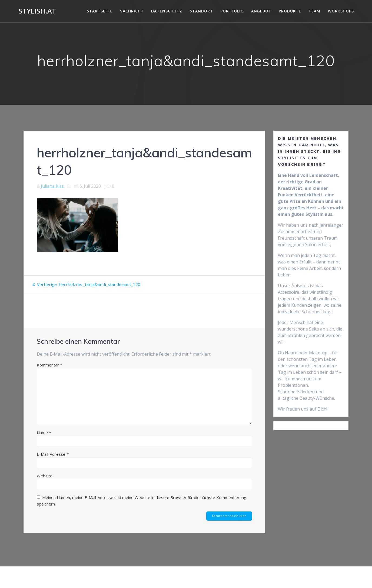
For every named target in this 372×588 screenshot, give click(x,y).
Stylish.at (37, 11)
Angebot (261, 11)
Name (44, 439)
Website (45, 482)
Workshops (341, 11)
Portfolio (232, 11)
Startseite (99, 11)
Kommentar (49, 371)
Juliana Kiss (52, 186)
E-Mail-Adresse (53, 461)
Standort (201, 11)
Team (314, 11)
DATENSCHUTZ (167, 11)
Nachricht (132, 11)
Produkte (290, 11)
